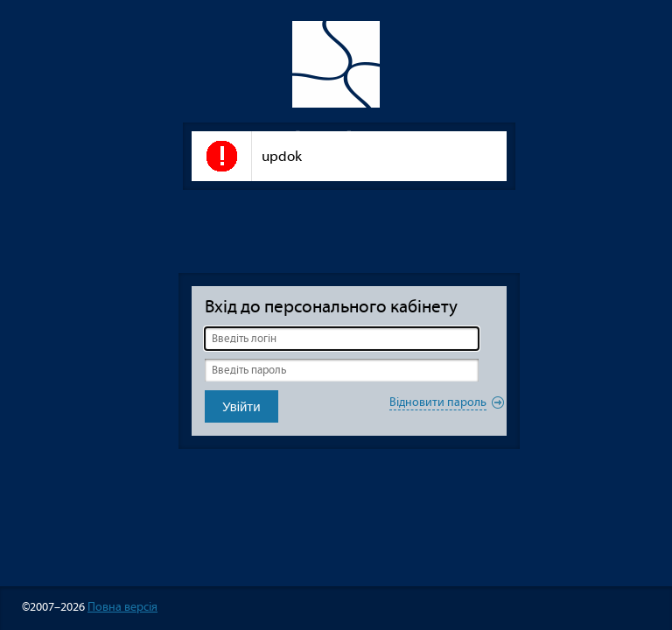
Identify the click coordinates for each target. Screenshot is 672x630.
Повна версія (122, 607)
